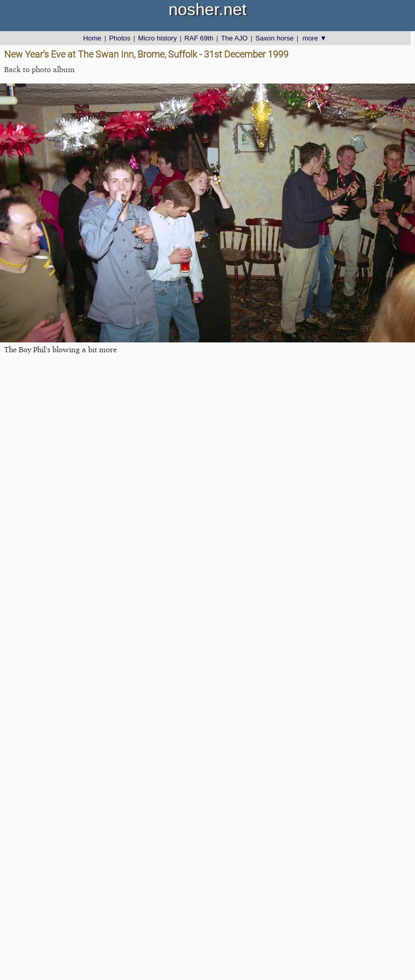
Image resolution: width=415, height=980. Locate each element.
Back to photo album (39, 69)
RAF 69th (199, 38)
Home (92, 38)
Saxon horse (274, 38)
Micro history (157, 38)
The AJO (234, 38)
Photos (120, 38)
